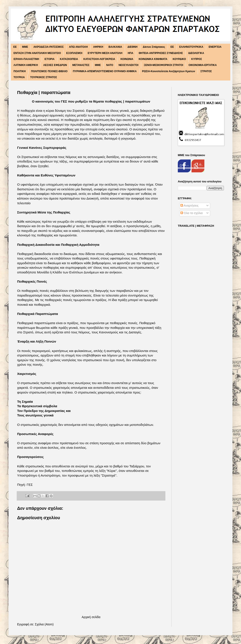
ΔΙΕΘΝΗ (132, 47)
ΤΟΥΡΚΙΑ (19, 77)
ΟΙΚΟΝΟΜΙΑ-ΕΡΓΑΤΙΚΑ (203, 65)
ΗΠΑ (130, 53)
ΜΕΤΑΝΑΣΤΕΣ (81, 65)
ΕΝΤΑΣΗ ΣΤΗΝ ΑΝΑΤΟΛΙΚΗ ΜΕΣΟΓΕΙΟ (37, 53)
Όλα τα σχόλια (192, 213)
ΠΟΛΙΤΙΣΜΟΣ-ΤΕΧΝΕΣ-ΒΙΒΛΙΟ (49, 71)
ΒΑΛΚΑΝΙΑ (115, 47)
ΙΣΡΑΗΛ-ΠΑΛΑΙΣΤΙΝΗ (26, 59)
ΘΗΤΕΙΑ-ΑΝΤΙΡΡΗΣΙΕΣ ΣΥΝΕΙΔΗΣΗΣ (161, 53)
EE (15, 47)
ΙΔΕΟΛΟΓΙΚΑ (196, 53)
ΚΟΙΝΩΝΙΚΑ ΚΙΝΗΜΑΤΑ (153, 59)
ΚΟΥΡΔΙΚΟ (179, 59)
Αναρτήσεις (189, 206)
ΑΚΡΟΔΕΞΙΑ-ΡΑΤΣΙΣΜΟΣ (49, 47)
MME (25, 47)
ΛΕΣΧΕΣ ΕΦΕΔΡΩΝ (55, 65)
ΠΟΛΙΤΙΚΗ (20, 71)
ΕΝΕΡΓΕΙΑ (215, 47)
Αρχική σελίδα (91, 617)
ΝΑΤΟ (110, 65)
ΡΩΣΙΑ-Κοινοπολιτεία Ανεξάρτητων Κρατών (169, 71)
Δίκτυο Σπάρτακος (154, 47)
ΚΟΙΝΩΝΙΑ (127, 59)
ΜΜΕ (98, 65)
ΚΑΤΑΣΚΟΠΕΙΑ (69, 59)
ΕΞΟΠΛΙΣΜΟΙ (74, 53)
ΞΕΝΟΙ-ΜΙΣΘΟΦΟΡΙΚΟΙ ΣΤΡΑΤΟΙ (163, 65)
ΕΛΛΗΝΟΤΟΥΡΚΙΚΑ (191, 47)
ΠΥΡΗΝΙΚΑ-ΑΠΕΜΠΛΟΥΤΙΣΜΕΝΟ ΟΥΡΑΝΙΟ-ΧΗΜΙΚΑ (105, 71)
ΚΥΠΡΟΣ (197, 59)
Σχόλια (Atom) (44, 624)
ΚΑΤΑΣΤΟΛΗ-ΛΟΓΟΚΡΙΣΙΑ (99, 59)
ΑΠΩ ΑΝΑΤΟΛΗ (78, 47)
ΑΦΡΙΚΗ (98, 47)
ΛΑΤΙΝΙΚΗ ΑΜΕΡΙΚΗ (26, 65)
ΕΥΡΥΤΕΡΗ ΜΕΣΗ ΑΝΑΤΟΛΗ (105, 53)
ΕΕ (172, 47)
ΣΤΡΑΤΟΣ (206, 71)
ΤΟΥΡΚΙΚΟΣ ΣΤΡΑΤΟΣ (44, 77)
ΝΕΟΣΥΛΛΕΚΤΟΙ (128, 65)
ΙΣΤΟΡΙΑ (50, 59)
